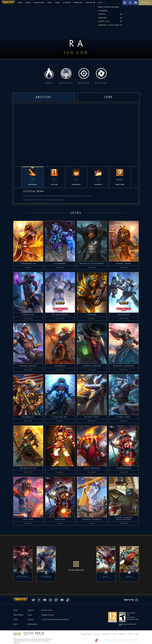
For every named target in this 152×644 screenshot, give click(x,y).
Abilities (44, 97)
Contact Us (106, 634)
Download (78, 3)
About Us (123, 634)
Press (115, 634)
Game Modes (39, 3)
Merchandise (32, 624)
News (20, 3)
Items (57, 3)
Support (31, 620)
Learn (28, 3)
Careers (97, 634)
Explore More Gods (76, 565)
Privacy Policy (47, 610)
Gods (50, 3)
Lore (108, 97)
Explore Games (87, 634)
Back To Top (131, 600)
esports (31, 610)
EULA (130, 634)
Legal (137, 634)
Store (30, 615)
